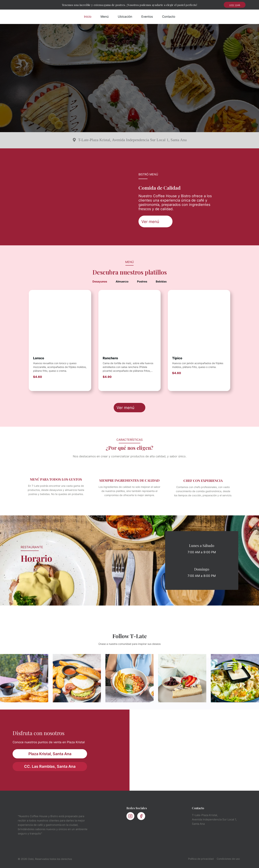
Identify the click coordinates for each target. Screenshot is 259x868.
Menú (105, 17)
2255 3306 (235, 5)
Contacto (169, 17)
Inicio (88, 17)
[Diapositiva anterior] (3, 678)
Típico (177, 358)
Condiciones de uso (228, 859)
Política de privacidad (201, 859)
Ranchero (110, 358)
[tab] (100, 282)
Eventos (147, 17)
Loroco (39, 358)
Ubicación (125, 17)
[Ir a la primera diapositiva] (256, 678)
